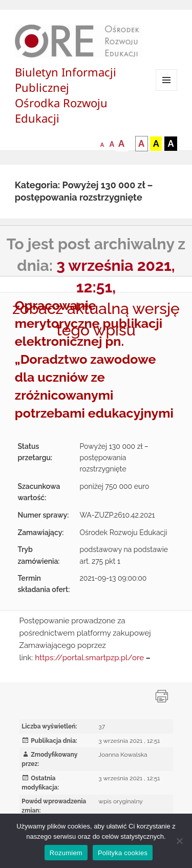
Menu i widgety (167, 91)
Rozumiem (66, 853)
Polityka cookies (123, 853)
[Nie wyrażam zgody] (179, 841)
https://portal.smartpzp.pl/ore (89, 658)
